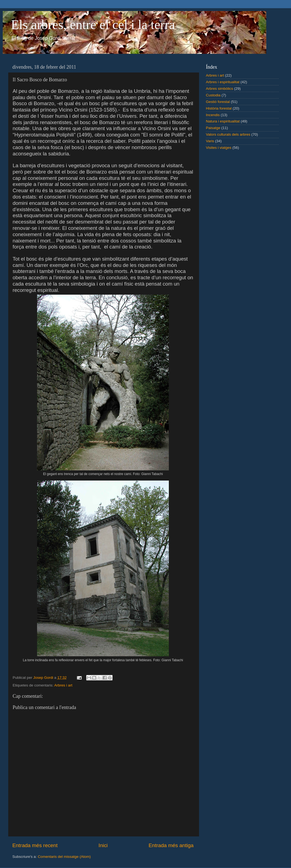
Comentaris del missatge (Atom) (64, 857)
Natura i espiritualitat (223, 121)
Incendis (213, 115)
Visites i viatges (219, 148)
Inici (103, 845)
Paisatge (213, 128)
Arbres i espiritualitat (223, 82)
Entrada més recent (35, 845)
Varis (210, 141)
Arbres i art (63, 685)
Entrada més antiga (171, 845)
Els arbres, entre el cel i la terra (93, 25)
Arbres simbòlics (219, 89)
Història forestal (219, 108)
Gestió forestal (218, 102)
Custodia (213, 95)
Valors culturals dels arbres (228, 134)
